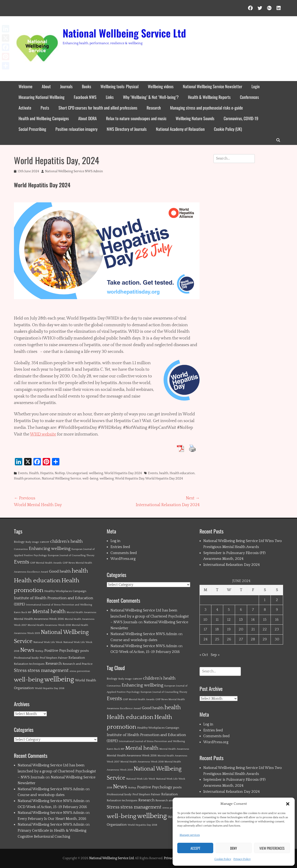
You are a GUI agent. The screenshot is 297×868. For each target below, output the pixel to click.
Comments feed (124, 553)
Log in (115, 541)
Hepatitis (47, 473)
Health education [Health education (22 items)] (37, 581)
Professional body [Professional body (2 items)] (26, 658)
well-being (90, 479)
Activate (25, 108)
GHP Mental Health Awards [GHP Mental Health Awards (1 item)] (46, 563)
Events (23, 473)
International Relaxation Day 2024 (231, 565)
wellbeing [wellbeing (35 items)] (59, 679)
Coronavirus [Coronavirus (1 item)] (21, 549)
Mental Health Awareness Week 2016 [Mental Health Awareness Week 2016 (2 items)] (39, 619)
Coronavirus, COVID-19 (241, 118)
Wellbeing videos (161, 86)
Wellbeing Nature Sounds (195, 118)
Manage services (190, 835)
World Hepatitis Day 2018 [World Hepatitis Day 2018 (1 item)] (50, 688)
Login (256, 86)
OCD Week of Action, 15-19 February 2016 (52, 807)
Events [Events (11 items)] (22, 562)
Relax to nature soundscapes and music (136, 118)
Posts (45, 108)
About (46, 86)
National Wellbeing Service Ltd (124, 33)
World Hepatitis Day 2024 (123, 473)
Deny (234, 848)
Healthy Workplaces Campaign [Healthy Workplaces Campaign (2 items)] (65, 591)
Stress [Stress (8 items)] (20, 671)
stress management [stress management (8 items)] (48, 671)
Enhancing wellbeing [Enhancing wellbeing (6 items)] (50, 549)
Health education (182, 473)
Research (154, 108)
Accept (195, 848)
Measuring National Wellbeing (42, 97)
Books (87, 86)
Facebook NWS (85, 97)
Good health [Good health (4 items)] (60, 571)
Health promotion (27, 479)
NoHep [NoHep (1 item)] (39, 651)
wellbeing (96, 473)
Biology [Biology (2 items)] (19, 542)
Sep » (215, 655)
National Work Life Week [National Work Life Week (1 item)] (48, 642)
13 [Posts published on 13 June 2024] (241, 620)
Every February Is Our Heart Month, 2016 (52, 819)
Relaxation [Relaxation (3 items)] (77, 658)
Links (110, 97)
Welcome (26, 86)
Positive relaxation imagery (76, 129)
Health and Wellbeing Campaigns (44, 118)
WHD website (43, 434)
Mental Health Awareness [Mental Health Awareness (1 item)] (81, 612)
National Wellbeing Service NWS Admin (74, 171)
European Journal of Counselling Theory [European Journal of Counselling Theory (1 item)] (71, 555)
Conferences (249, 97)
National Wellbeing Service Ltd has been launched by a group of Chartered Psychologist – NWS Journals (57, 771)
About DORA (87, 118)
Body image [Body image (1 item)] (32, 542)
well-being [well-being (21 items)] (29, 680)
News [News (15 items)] (27, 650)
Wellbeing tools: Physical (119, 86)
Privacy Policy (242, 859)
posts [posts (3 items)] (85, 651)
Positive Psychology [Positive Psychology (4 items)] (62, 651)
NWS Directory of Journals (127, 129)
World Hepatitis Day (129, 479)
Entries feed (120, 547)
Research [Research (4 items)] (54, 664)
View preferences (272, 848)
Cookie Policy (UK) (228, 129)
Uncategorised (77, 473)
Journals (66, 86)
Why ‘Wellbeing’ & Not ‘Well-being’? (151, 97)
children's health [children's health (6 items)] (66, 541)
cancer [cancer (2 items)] (45, 542)
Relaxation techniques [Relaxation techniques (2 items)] (29, 664)
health (164, 473)
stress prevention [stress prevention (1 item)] (80, 671)
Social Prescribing (32, 129)
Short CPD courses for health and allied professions (98, 108)
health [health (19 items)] (80, 571)
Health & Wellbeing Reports (209, 97)
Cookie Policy (223, 859)
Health (34, 473)
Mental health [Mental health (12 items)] (49, 612)
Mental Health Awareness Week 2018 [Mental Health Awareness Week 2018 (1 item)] (49, 625)
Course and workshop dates (41, 795)
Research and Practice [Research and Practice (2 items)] (78, 664)
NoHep (60, 473)
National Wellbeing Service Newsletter (213, 86)
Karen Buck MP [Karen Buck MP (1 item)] (23, 612)
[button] (288, 804)
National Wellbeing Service (61, 479)
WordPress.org (123, 559)
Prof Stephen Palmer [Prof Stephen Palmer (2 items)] (54, 658)
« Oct (204, 655)
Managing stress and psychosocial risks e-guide (207, 108)
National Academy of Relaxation (180, 129)
